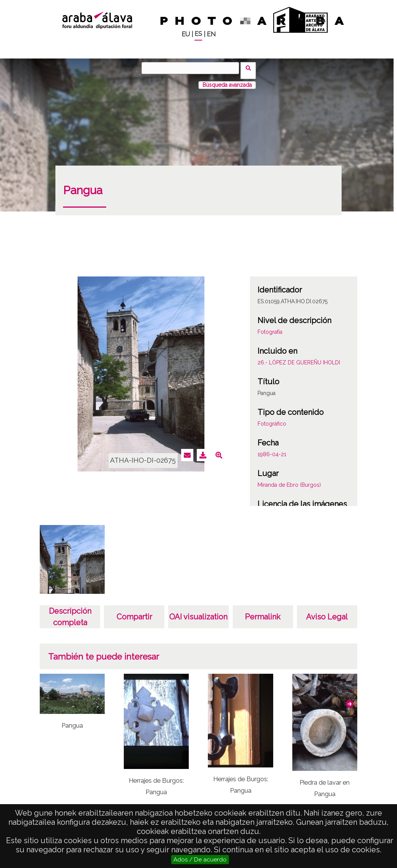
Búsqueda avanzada (227, 80)
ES (198, 34)
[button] (350, 699)
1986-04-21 (272, 449)
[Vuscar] (193, 68)
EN (211, 34)
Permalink (263, 612)
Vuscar (251, 68)
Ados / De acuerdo (200, 860)
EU (186, 34)
